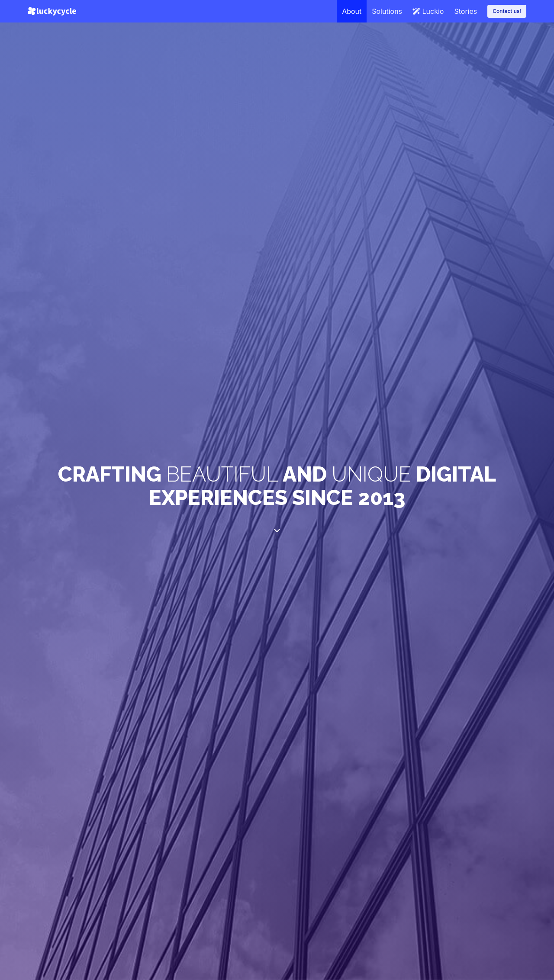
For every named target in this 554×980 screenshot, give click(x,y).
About (352, 11)
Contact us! (507, 11)
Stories (465, 11)
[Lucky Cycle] (52, 11)
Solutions (387, 11)
